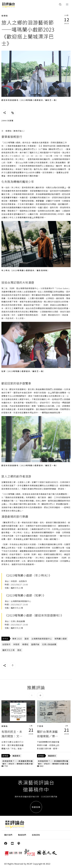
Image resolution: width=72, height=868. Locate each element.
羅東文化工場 (8, 650)
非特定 (5, 639)
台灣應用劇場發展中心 (42, 639)
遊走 (19, 650)
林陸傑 (16, 644)
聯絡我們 (22, 835)
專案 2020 (17, 639)
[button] (32, 695)
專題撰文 (16, 756)
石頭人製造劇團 (49, 644)
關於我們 (8, 835)
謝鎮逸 (5, 726)
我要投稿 (36, 807)
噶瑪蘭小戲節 (61, 639)
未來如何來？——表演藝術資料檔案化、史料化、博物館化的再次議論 (18, 764)
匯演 (27, 639)
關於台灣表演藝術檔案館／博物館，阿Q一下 (47, 736)
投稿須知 (36, 835)
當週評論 (35, 644)
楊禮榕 (5, 16)
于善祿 (40, 726)
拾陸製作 (6, 644)
